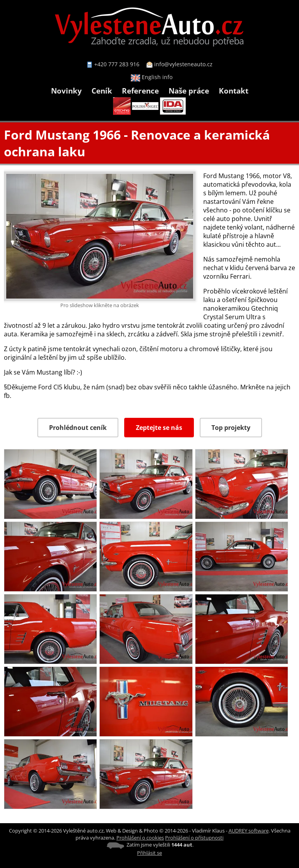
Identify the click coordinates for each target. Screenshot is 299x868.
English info (152, 77)
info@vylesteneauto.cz (183, 64)
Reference (140, 91)
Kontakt (234, 91)
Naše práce (189, 91)
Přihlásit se (149, 853)
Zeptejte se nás (159, 428)
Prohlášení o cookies (140, 838)
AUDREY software (249, 831)
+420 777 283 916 (117, 64)
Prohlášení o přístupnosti (194, 838)
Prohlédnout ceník (78, 428)
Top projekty (231, 428)
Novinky (66, 91)
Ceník (102, 91)
